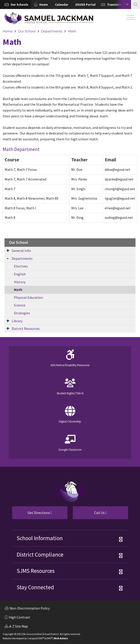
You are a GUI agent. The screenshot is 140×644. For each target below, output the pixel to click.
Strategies (22, 313)
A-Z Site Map (16, 627)
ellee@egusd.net (118, 208)
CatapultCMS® (36, 638)
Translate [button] (114, 5)
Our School (27, 31)
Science (20, 305)
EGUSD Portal (86, 5)
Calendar (62, 5)
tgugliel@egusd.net (120, 198)
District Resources (26, 329)
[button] (19, 5)
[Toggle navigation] (130, 18)
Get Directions (32, 514)
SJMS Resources (36, 571)
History (20, 282)
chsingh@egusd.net (120, 189)
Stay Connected (35, 587)
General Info (21, 251)
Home (44, 5)
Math (72, 31)
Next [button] (123, 5)
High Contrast (19, 617)
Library (17, 321)
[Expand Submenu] (8, 250)
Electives (21, 266)
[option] (16, 5)
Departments (52, 31)
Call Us (90, 514)
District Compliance (40, 555)
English (20, 274)
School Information (40, 538)
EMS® (49, 638)
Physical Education (28, 297)
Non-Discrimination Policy (27, 609)
